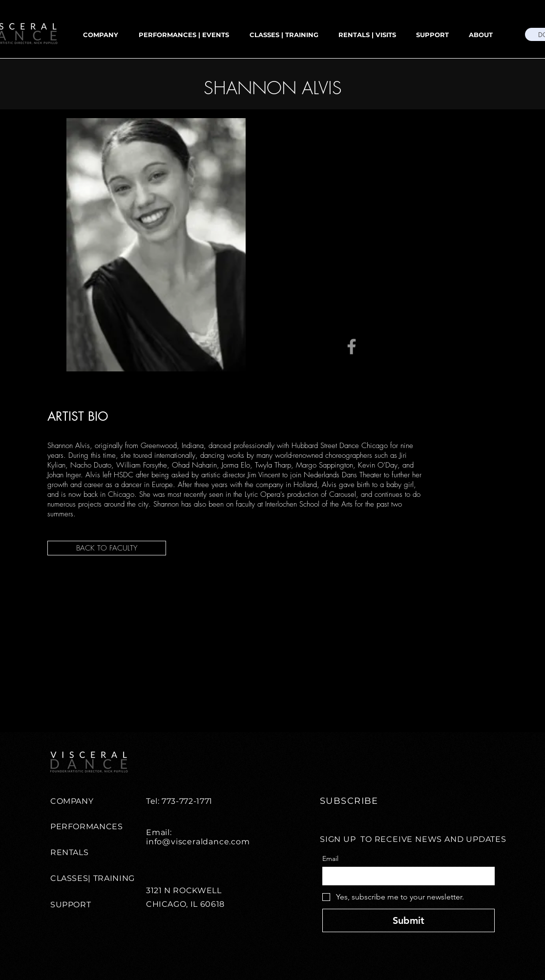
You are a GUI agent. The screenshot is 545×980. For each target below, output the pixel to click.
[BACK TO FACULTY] (107, 548)
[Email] (406, 876)
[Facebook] (352, 347)
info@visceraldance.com (198, 842)
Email (330, 859)
